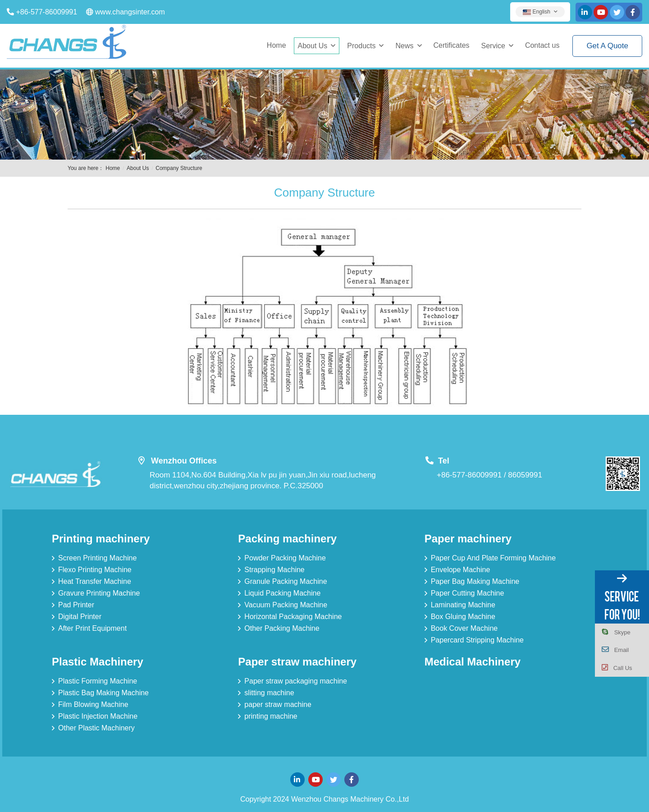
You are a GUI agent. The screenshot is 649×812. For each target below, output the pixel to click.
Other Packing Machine (282, 628)
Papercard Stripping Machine (477, 640)
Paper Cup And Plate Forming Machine (493, 558)
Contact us (542, 45)
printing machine (271, 716)
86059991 (525, 475)
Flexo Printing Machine (95, 570)
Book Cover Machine (464, 628)
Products (361, 46)
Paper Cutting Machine (468, 593)
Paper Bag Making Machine (475, 581)
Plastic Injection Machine (98, 716)
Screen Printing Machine (97, 558)
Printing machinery (101, 539)
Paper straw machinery (297, 662)
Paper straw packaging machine (296, 681)
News (404, 46)
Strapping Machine (274, 570)
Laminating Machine (463, 605)
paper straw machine (278, 704)
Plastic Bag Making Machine (103, 693)
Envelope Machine (461, 570)
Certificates (452, 45)
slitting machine (269, 693)
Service (493, 46)
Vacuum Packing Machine (286, 605)
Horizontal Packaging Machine (293, 617)
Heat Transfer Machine (95, 581)
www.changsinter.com (130, 12)
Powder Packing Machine (285, 558)
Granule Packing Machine (286, 581)
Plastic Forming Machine (98, 681)
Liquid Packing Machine (282, 593)
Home (277, 45)
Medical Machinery (473, 662)
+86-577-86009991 (46, 12)
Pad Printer (76, 605)
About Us (313, 46)
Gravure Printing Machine (99, 593)
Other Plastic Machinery (96, 728)
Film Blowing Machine (93, 704)
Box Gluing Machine (463, 617)
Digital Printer (80, 617)
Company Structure (179, 168)
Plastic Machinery (98, 662)
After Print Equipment (92, 628)
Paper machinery (468, 539)
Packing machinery (287, 539)
